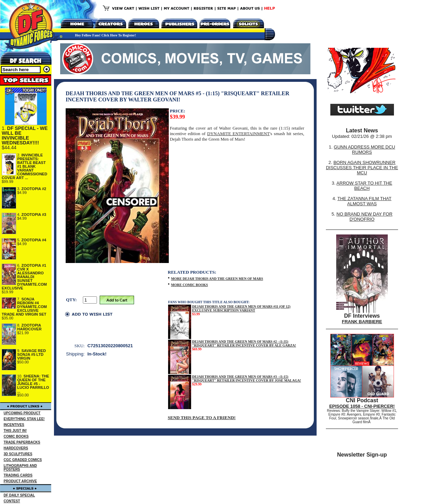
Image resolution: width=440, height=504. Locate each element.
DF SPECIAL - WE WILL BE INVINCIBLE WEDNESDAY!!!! (25, 135)
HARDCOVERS (16, 448)
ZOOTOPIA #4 (34, 240)
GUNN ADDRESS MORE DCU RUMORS (364, 150)
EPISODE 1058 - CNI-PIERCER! (362, 406)
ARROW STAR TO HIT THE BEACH (364, 186)
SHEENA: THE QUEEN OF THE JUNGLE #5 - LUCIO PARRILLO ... (33, 384)
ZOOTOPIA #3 (34, 215)
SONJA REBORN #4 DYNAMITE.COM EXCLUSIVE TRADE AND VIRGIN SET (24, 307)
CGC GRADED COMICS (23, 460)
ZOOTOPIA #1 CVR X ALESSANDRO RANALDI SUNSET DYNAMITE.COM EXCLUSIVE (24, 277)
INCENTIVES (14, 425)
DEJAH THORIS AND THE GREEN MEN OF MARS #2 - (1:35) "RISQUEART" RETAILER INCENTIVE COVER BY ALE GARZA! (244, 343)
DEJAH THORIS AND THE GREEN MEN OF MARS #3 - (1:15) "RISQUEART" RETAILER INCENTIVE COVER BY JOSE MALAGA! (247, 379)
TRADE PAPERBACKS (22, 442)
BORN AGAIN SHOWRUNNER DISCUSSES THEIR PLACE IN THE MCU (362, 168)
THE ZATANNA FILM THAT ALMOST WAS (365, 201)
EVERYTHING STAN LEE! (24, 419)
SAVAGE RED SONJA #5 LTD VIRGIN (31, 354)
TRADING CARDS (18, 475)
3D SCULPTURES (18, 454)
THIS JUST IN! (15, 431)
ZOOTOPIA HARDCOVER (29, 327)
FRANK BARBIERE (362, 322)
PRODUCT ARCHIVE (20, 481)
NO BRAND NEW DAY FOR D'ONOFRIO (365, 217)
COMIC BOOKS (16, 436)
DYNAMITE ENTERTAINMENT (239, 134)
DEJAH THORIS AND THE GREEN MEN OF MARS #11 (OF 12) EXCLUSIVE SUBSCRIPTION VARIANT (241, 308)
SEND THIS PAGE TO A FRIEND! (202, 418)
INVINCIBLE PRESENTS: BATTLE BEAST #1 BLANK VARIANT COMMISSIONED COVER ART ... (24, 166)
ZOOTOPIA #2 (34, 189)
